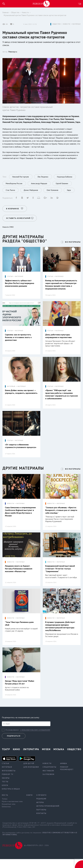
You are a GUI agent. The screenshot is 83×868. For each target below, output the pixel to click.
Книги (29, 804)
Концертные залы (9, 813)
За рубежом (48, 783)
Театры (5, 808)
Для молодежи (31, 776)
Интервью (7, 776)
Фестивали (48, 780)
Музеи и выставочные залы (12, 810)
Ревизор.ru (13, 52)
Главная (6, 12)
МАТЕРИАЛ (76, 24)
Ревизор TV (8, 783)
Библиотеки (6, 815)
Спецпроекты (49, 776)
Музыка (59, 758)
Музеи (46, 758)
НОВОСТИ (67, 24)
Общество (15, 12)
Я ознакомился (12, 739)
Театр (6, 758)
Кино (16, 758)
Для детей (29, 772)
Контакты (41, 822)
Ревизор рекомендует (67, 777)
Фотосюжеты (9, 780)
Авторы (40, 811)
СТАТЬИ (10, 283)
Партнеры (41, 819)
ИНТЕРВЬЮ (11, 393)
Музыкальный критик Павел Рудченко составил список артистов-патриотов (35, 15)
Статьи (5, 772)
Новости (25, 12)
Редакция (41, 808)
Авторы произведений (48, 815)
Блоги (5, 794)
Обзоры (6, 787)
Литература (31, 758)
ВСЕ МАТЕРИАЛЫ (72, 248)
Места (5, 804)
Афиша (64, 772)
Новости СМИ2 (8, 233)
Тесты (5, 791)
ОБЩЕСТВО (57, 24)
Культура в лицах (11, 798)
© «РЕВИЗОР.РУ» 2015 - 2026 (36, 854)
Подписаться (14, 745)
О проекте (41, 804)
